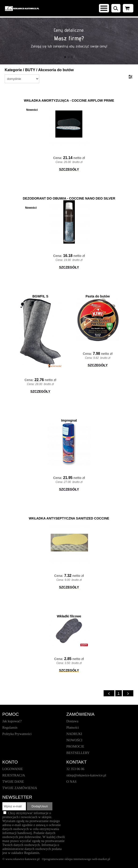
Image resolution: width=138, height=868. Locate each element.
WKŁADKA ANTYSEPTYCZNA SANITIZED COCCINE (69, 518)
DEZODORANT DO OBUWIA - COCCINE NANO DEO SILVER (69, 198)
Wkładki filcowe (69, 616)
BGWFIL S (40, 296)
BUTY (30, 70)
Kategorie (13, 70)
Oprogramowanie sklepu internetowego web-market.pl (76, 859)
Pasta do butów (98, 296)
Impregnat (69, 420)
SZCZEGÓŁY (69, 169)
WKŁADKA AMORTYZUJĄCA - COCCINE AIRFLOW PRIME (69, 100)
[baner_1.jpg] (69, 41)
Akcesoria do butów (56, 70)
